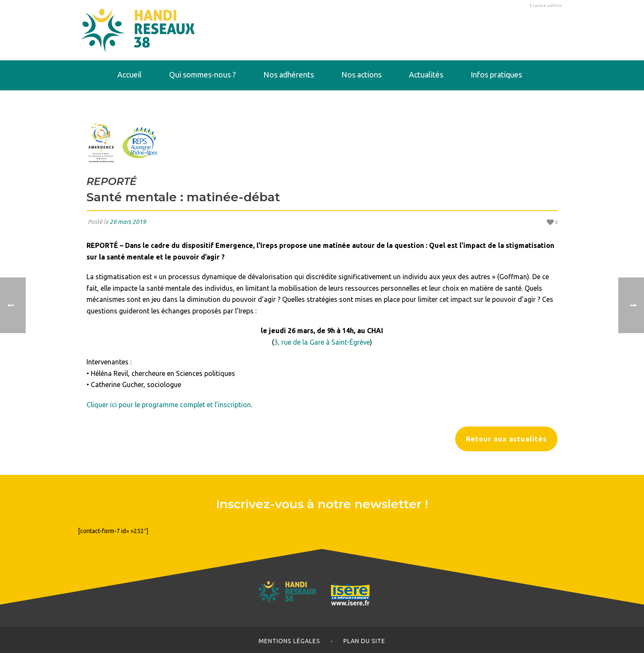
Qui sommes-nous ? (203, 75)
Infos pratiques (496, 75)
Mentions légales (289, 641)
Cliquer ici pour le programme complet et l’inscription (169, 405)
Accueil (130, 75)
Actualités (426, 75)
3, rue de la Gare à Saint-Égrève (322, 342)
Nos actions (361, 75)
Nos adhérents (289, 75)
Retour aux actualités (506, 439)
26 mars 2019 (128, 222)
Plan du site (364, 641)
